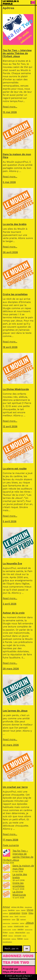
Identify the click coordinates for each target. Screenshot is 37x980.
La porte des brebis (15, 224)
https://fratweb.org (14, 972)
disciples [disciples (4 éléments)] (6, 916)
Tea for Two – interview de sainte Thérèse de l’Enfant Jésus (17, 53)
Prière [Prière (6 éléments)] (5, 932)
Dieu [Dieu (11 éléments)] (31, 913)
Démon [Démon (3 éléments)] (11, 916)
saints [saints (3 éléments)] (28, 933)
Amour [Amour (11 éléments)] (6, 907)
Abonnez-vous (18, 956)
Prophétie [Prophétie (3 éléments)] (11, 933)
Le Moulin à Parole (11, 2)
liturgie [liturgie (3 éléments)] (5, 927)
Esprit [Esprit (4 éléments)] (16, 916)
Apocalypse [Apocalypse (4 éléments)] (28, 907)
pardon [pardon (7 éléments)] (21, 929)
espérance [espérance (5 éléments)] (7, 919)
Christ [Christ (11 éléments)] (30, 910)
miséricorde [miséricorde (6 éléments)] (19, 926)
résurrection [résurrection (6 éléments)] (20, 932)
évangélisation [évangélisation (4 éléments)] (7, 942)
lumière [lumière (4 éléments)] (10, 926)
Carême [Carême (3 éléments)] (18, 910)
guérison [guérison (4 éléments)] (23, 919)
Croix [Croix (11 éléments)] (24, 913)
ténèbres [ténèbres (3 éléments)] (14, 939)
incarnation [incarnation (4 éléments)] (15, 923)
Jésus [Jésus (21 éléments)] (30, 923)
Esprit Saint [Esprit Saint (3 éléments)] (23, 916)
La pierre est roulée (15, 469)
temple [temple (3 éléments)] (24, 936)
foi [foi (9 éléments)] (18, 919)
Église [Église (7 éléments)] (20, 939)
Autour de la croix (14, 613)
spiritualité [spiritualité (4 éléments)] (18, 936)
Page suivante (11, 845)
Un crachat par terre (15, 787)
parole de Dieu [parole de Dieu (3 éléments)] (29, 930)
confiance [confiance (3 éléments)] (5, 913)
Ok (27, 949)
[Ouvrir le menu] (33, 2)
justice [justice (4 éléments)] (22, 923)
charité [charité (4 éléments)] (23, 910)
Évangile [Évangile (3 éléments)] (26, 939)
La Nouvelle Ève (12, 563)
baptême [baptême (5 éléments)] (11, 910)
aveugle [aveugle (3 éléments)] (5, 910)
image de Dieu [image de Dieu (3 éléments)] (7, 923)
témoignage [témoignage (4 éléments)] (7, 939)
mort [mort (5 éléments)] (27, 926)
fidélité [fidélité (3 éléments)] (14, 920)
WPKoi (25, 978)
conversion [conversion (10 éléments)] (15, 913)
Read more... (10, 107)
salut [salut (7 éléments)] (5, 935)
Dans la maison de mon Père (17, 156)
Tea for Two (16, 962)
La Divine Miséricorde (16, 389)
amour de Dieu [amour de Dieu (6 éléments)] (17, 907)
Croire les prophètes (15, 294)
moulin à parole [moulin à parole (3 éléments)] (7, 930)
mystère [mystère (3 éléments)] (14, 930)
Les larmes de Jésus (15, 711)
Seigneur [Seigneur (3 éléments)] (11, 936)
